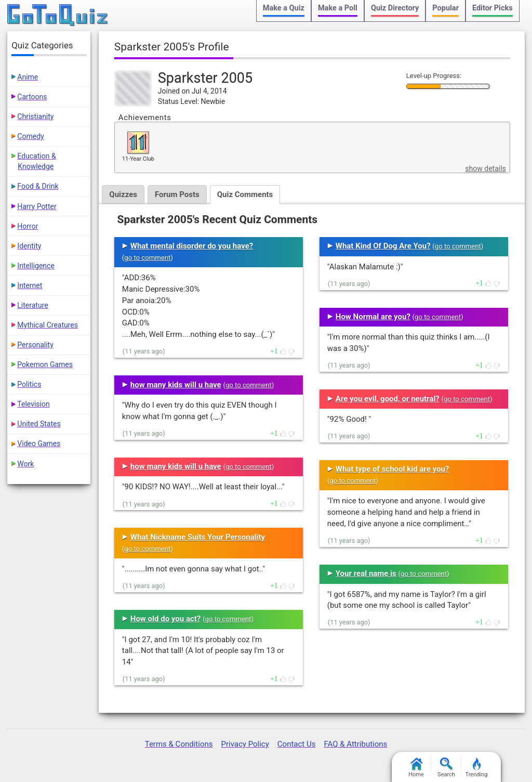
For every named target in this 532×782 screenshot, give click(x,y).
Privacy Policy (245, 744)
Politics (29, 384)
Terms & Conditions (179, 744)
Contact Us (297, 744)
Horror (28, 226)
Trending (477, 768)
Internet (30, 285)
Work (25, 464)
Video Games (39, 444)
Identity (29, 246)
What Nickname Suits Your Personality (198, 537)
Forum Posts (177, 194)
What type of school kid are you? (393, 469)
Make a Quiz (284, 8)
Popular (445, 8)
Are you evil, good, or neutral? (388, 399)
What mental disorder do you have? (192, 246)
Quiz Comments (245, 194)
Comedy (30, 136)
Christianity (35, 116)
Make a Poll (338, 8)
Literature (32, 305)
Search (446, 768)
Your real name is (366, 574)
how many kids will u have (176, 385)
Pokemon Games (45, 364)
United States (39, 424)
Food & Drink (38, 186)
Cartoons (32, 97)
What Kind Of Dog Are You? (383, 246)
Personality (35, 345)
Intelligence (36, 266)
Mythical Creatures (48, 325)
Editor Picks (493, 8)
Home (416, 768)
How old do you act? (165, 619)
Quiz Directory (395, 8)
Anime (28, 77)
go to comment (147, 258)
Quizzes (123, 194)
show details (485, 168)
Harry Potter (37, 206)
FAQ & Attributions (355, 744)
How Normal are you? (373, 317)
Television (33, 404)
